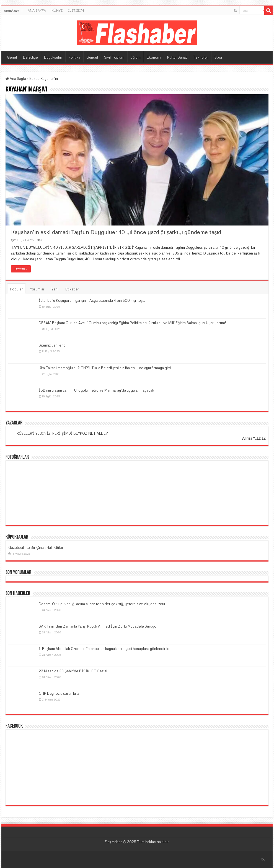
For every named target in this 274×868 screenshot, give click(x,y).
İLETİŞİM (76, 10)
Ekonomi (154, 57)
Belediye (30, 57)
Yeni (55, 289)
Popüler (16, 289)
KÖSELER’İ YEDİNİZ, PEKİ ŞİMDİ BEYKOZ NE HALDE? (62, 433)
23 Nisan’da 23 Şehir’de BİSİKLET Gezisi (73, 671)
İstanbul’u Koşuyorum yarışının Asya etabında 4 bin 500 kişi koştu (92, 300)
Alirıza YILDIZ (254, 438)
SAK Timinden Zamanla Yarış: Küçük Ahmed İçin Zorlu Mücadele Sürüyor (98, 626)
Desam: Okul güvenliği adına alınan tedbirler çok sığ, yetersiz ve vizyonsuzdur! (103, 604)
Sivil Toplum (114, 57)
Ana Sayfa (16, 78)
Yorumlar (37, 289)
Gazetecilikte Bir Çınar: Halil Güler (36, 547)
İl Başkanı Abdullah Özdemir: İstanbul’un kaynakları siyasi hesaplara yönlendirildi (104, 649)
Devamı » (21, 269)
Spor (219, 57)
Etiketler (72, 289)
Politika (74, 57)
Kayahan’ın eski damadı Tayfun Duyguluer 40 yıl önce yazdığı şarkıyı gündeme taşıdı (117, 232)
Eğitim (135, 57)
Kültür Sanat (177, 57)
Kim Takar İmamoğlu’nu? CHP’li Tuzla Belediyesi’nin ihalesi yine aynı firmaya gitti (105, 368)
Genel (12, 57)
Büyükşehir (53, 57)
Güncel (92, 57)
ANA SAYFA (37, 10)
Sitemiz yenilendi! (53, 345)
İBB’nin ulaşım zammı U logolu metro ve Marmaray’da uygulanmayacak (96, 390)
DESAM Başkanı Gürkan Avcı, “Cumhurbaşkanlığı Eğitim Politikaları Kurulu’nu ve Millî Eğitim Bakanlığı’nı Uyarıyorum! (132, 323)
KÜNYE (57, 10)
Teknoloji (201, 57)
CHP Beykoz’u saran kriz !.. (60, 693)
